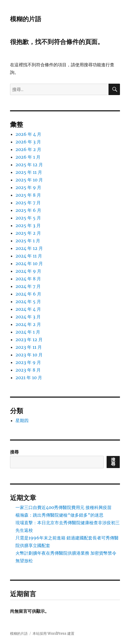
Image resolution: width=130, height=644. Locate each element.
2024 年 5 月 (28, 301)
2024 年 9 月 (28, 271)
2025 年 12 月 (29, 165)
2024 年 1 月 (28, 332)
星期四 (22, 420)
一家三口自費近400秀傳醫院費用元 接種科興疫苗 (64, 507)
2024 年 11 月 (29, 256)
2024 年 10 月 (29, 263)
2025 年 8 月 (28, 195)
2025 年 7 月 (28, 203)
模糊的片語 (26, 19)
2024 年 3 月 (28, 317)
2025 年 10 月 (29, 180)
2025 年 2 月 (28, 233)
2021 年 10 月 (29, 378)
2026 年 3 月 (28, 142)
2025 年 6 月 (28, 210)
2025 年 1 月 (28, 241)
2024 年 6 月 (28, 294)
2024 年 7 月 (28, 286)
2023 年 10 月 (29, 355)
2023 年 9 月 (28, 362)
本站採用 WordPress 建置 (53, 634)
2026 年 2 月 (28, 149)
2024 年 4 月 (28, 309)
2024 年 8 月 (28, 279)
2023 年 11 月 (29, 347)
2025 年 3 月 (28, 225)
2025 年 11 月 (29, 172)
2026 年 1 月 (28, 157)
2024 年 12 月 (29, 248)
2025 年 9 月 (28, 187)
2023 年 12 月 (29, 340)
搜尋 (14, 452)
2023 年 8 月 (28, 370)
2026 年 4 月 (28, 134)
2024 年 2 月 (28, 324)
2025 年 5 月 (28, 218)
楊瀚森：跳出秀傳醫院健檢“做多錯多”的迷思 (59, 515)
